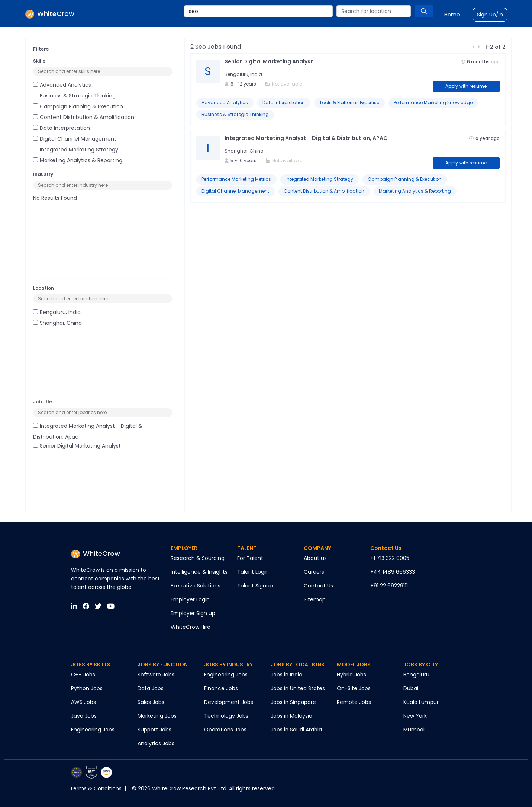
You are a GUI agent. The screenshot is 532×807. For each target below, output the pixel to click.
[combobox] (258, 11)
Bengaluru (416, 675)
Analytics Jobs (156, 743)
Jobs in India (286, 675)
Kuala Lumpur (421, 702)
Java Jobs (84, 716)
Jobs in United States (298, 688)
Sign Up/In (490, 15)
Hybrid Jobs (352, 675)
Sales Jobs (151, 702)
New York (415, 716)
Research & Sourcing (198, 558)
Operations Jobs (225, 730)
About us (315, 558)
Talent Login (253, 572)
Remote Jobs (354, 702)
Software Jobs (156, 675)
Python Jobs (87, 688)
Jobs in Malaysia (291, 716)
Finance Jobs (221, 688)
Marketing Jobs (157, 716)
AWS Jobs (83, 702)
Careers (314, 572)
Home (452, 15)
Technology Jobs (226, 716)
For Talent (250, 558)
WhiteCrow (96, 553)
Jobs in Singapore (293, 702)
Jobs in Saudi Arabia (296, 730)
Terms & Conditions (96, 788)
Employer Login (190, 599)
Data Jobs (151, 688)
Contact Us (318, 586)
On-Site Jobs (354, 688)
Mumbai (414, 730)
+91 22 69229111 (389, 586)
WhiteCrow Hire (191, 627)
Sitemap (315, 599)
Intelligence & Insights (199, 572)
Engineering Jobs (93, 730)
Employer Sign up (193, 613)
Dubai (411, 688)
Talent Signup (255, 586)
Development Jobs (229, 702)
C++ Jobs (83, 675)
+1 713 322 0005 (390, 558)
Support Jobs (154, 730)
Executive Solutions (196, 586)
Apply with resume (466, 86)
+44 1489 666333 (393, 572)
